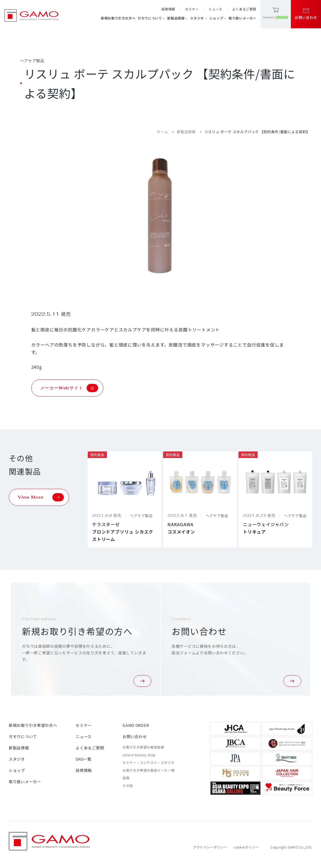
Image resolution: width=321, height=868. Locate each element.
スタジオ (198, 18)
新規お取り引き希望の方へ (33, 725)
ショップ (218, 18)
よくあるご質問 (244, 9)
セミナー (192, 9)
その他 (128, 785)
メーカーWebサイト (69, 388)
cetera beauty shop (139, 755)
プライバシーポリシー (210, 847)
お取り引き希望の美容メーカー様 (148, 770)
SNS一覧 (84, 759)
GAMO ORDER (136, 725)
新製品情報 (177, 18)
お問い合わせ (135, 736)
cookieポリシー (246, 847)
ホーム (162, 132)
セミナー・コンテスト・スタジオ (148, 762)
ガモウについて (151, 18)
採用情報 (168, 9)
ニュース (215, 9)
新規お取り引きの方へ (118, 18)
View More (41, 497)
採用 (126, 778)
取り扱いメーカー (242, 18)
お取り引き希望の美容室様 (143, 747)
